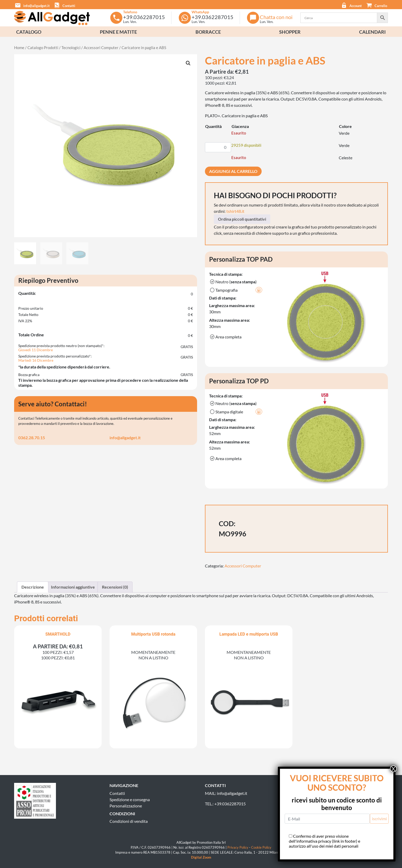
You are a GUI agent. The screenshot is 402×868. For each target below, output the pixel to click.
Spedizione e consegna (130, 799)
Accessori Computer (101, 48)
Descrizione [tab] (33, 587)
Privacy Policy (238, 847)
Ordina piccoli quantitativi (242, 219)
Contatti (117, 793)
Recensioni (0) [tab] (115, 587)
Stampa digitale (236, 412)
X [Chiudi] (393, 769)
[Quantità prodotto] (218, 147)
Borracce (208, 32)
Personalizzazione (126, 806)
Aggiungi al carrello (233, 171)
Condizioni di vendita (129, 821)
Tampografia (236, 290)
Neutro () (233, 282)
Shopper (290, 32)
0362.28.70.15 (32, 438)
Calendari (372, 32)
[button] (375, 5)
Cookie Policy (261, 847)
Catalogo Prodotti (43, 48)
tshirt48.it (235, 211)
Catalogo (29, 32)
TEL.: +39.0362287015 (225, 804)
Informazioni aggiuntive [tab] (73, 587)
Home (19, 48)
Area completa (225, 337)
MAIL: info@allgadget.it (226, 793)
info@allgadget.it (125, 438)
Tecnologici (71, 48)
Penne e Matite (118, 32)
